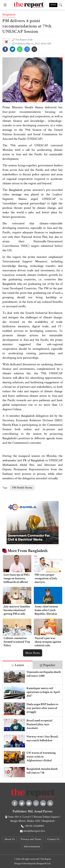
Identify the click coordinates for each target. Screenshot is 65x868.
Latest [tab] (18, 665)
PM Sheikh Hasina (22, 488)
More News (33, 653)
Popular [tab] (47, 665)
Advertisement (32, 846)
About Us (10, 839)
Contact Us (53, 839)
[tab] (18, 665)
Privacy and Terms (31, 839)
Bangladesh (9, 15)
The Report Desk (24, 40)
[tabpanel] (32, 723)
